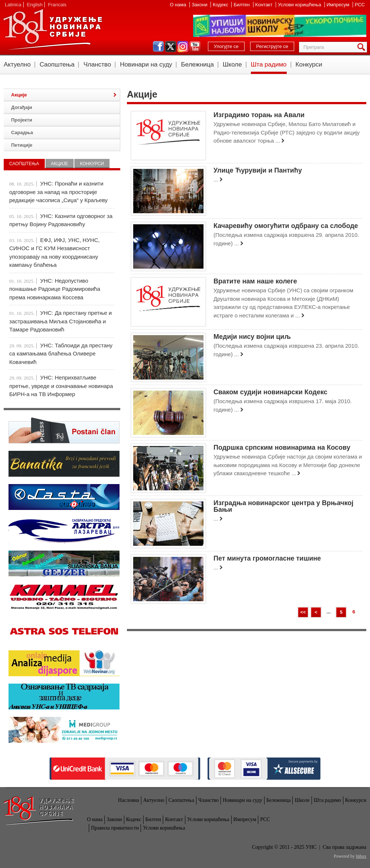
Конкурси (309, 64)
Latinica (13, 5)
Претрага (363, 47)
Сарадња (22, 132)
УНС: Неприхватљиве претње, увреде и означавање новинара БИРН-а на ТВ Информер (61, 386)
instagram (183, 47)
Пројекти (22, 120)
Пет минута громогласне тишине (267, 558)
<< (303, 612)
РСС (360, 5)
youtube (195, 47)
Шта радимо (269, 64)
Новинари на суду (146, 64)
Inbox (361, 856)
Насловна (129, 800)
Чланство (97, 64)
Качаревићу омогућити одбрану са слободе (286, 226)
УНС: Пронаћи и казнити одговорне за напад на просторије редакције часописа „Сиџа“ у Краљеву (58, 192)
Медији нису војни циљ (252, 337)
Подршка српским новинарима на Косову (282, 447)
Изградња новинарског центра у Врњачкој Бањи (283, 506)
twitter (171, 47)
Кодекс (221, 5)
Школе (232, 64)
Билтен (242, 5)
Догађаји (22, 107)
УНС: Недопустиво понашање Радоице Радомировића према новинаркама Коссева (55, 289)
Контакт (265, 5)
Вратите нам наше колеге (255, 281)
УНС (53, 30)
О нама (179, 5)
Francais (57, 5)
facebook (158, 47)
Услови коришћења (300, 5)
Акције (19, 95)
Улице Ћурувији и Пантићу (258, 170)
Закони (200, 5)
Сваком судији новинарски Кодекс (270, 392)
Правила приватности (115, 828)
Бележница (197, 64)
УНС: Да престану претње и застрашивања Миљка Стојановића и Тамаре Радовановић (60, 321)
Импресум (339, 5)
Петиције (22, 145)
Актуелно (17, 64)
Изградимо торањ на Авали (259, 115)
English (35, 5)
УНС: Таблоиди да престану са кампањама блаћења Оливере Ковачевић (61, 354)
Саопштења (57, 64)
